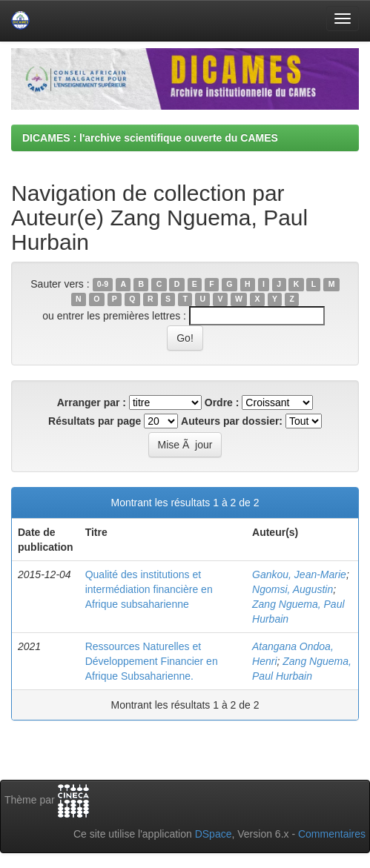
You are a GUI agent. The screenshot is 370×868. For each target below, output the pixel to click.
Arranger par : (92, 402)
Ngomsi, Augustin (293, 589)
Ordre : (222, 402)
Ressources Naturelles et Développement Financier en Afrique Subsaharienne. (152, 661)
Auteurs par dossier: (232, 421)
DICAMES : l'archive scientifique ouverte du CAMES (150, 138)
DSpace (214, 834)
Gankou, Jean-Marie (299, 574)
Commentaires (332, 834)
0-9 (103, 285)
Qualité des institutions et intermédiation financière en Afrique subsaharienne (149, 589)
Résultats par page (95, 421)
